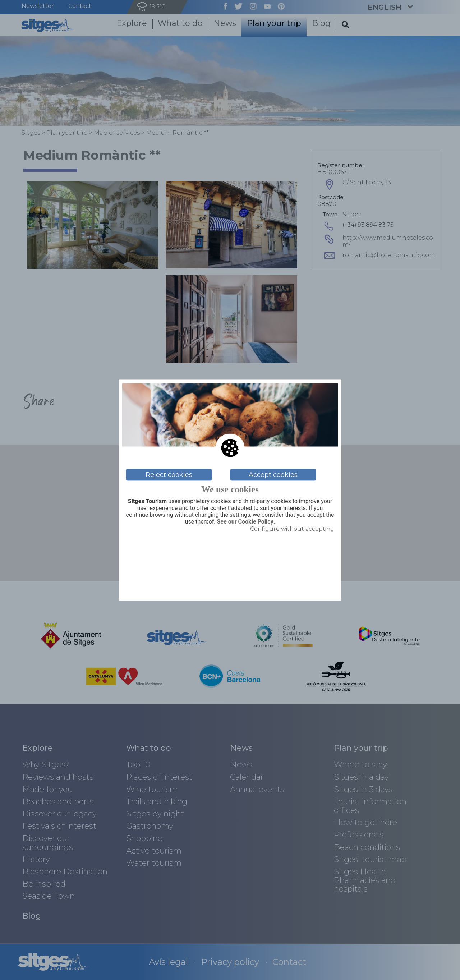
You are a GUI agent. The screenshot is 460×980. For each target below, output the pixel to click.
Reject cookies (169, 475)
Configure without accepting (292, 529)
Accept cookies (273, 475)
